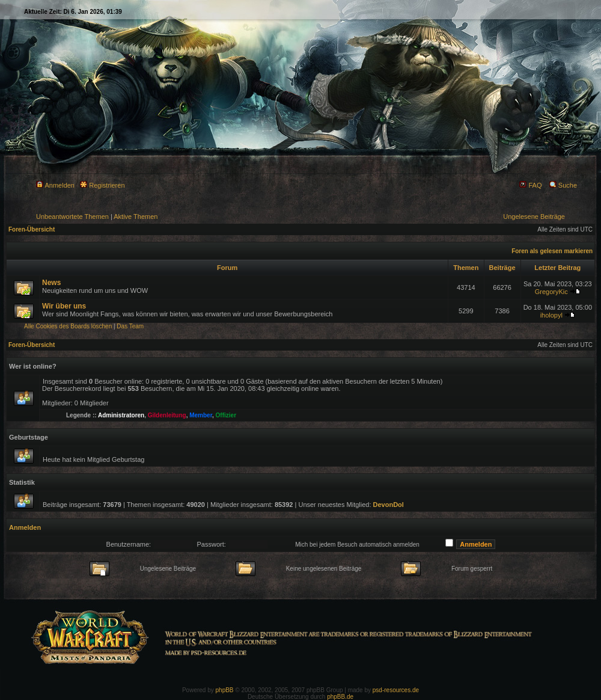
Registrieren (102, 185)
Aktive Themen (136, 216)
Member (201, 415)
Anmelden (55, 185)
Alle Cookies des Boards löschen (68, 326)
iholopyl (551, 315)
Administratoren (121, 415)
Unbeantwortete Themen (72, 216)
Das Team (130, 326)
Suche (563, 185)
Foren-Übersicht (32, 229)
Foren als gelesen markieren (552, 251)
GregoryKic (551, 292)
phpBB (225, 690)
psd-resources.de (396, 690)
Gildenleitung (167, 415)
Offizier (226, 415)
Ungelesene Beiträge (534, 216)
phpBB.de (340, 697)
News (51, 283)
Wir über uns (64, 306)
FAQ (530, 185)
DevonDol (389, 505)
